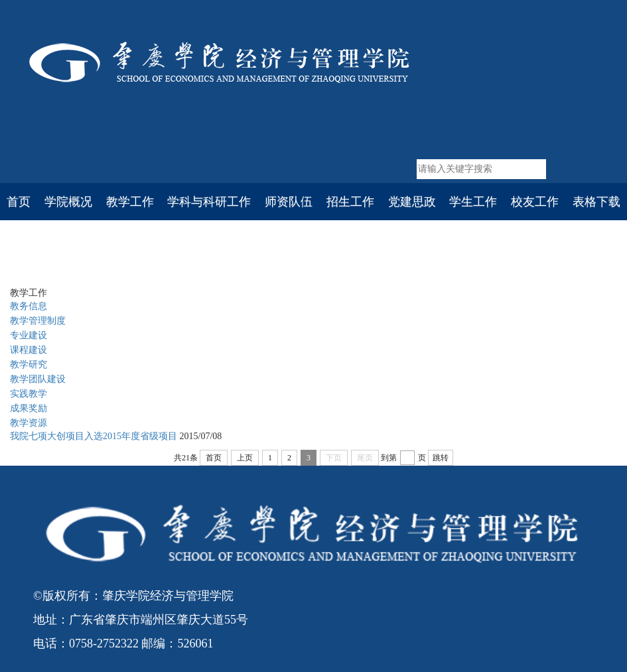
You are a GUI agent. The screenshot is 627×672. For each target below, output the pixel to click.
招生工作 (350, 202)
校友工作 (535, 202)
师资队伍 (289, 202)
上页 (245, 458)
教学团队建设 (38, 379)
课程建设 (29, 350)
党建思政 (412, 202)
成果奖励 (29, 408)
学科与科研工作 (209, 202)
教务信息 (29, 306)
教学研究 (29, 365)
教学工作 (130, 202)
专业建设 (29, 335)
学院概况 (68, 202)
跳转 (441, 458)
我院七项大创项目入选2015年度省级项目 (94, 436)
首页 (19, 202)
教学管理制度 (38, 321)
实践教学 (176, 260)
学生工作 (473, 202)
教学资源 (29, 423)
